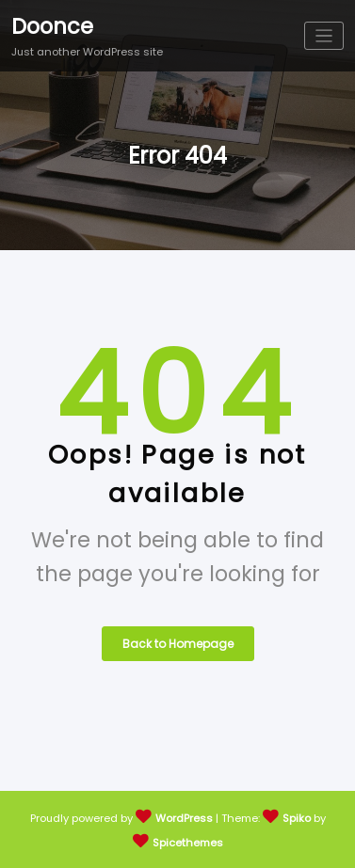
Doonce (52, 26)
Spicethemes (188, 843)
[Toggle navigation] (324, 36)
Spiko (297, 818)
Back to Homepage (178, 644)
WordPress (184, 818)
